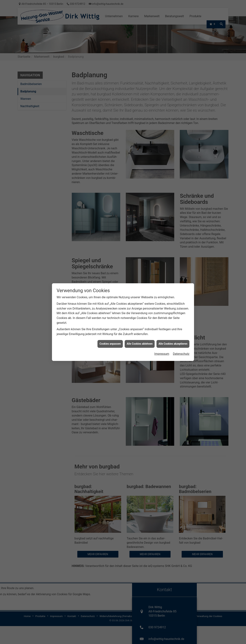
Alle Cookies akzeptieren (173, 343)
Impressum (162, 353)
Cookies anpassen (110, 343)
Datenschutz (181, 353)
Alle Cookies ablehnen (140, 343)
